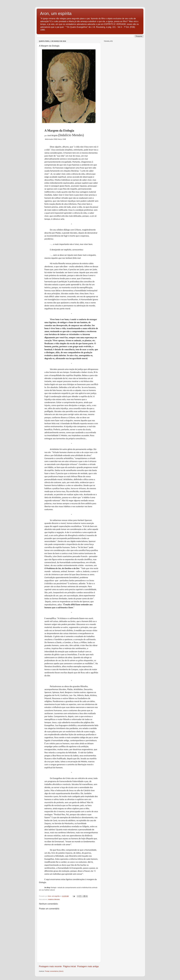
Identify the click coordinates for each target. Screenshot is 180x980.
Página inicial (69, 966)
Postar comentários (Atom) (54, 971)
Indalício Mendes (54, 899)
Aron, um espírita (56, 14)
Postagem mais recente (50, 966)
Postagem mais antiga (88, 966)
